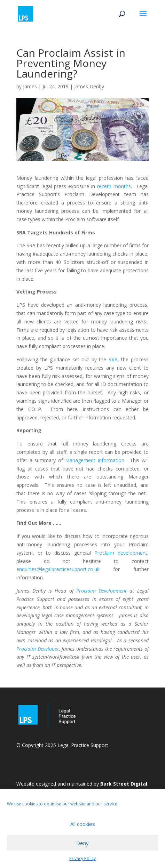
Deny (82, 843)
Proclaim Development (101, 591)
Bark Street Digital (124, 784)
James (30, 86)
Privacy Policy (82, 858)
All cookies (83, 824)
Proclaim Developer (38, 649)
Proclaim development (121, 553)
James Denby (89, 86)
